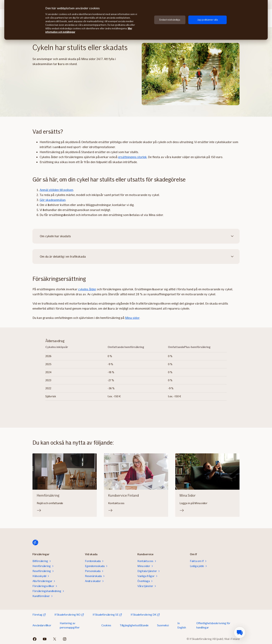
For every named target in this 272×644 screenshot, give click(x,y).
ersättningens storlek (132, 157)
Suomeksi (163, 625)
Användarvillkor (42, 625)
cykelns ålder (87, 289)
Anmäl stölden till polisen (56, 190)
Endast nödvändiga (170, 20)
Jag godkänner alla (208, 20)
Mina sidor (132, 318)
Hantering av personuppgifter (70, 625)
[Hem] (35, 543)
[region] (136, 20)
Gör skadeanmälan (53, 200)
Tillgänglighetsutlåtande (134, 625)
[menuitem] (240, 632)
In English (182, 625)
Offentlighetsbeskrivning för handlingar (213, 625)
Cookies (106, 625)
